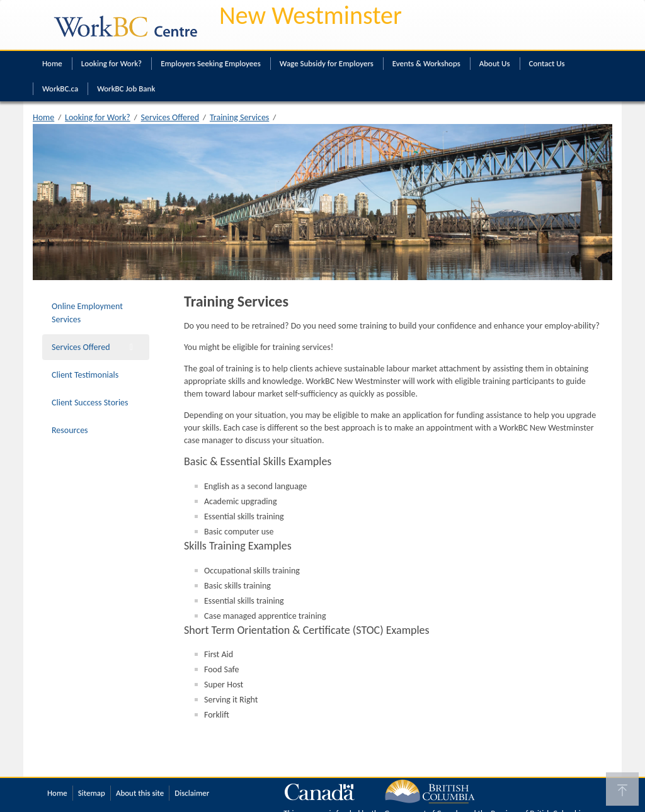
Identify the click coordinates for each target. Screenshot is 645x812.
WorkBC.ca (60, 88)
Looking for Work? (111, 63)
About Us (495, 63)
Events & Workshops (426, 63)
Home (52, 63)
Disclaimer (192, 793)
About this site (140, 793)
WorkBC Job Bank (126, 88)
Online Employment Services (87, 313)
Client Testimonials (85, 375)
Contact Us (547, 63)
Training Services (239, 117)
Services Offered (170, 117)
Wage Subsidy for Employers (327, 63)
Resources (70, 430)
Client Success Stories (90, 403)
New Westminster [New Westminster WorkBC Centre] (311, 15)
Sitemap (92, 793)
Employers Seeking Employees (211, 63)
